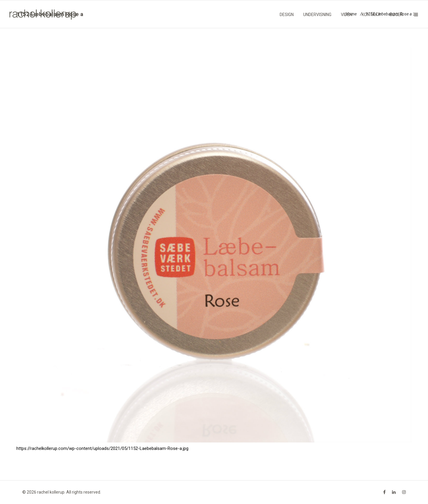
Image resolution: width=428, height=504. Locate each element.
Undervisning (317, 15)
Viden (347, 15)
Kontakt (371, 15)
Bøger (396, 15)
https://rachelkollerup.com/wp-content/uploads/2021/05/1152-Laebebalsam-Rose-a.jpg (102, 448)
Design (287, 15)
